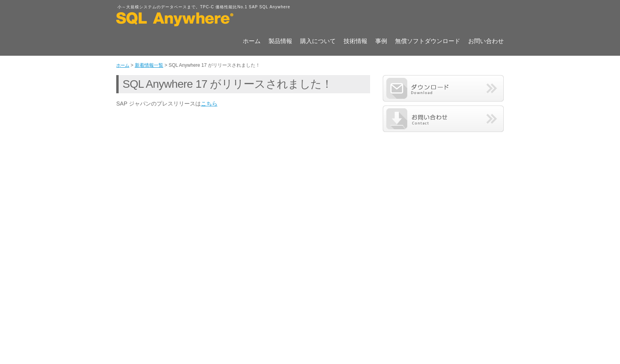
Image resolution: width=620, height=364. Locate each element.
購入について (318, 41)
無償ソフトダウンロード (428, 41)
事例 (381, 41)
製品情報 (280, 41)
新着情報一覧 (149, 65)
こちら (209, 104)
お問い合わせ (486, 41)
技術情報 (355, 41)
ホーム (252, 41)
